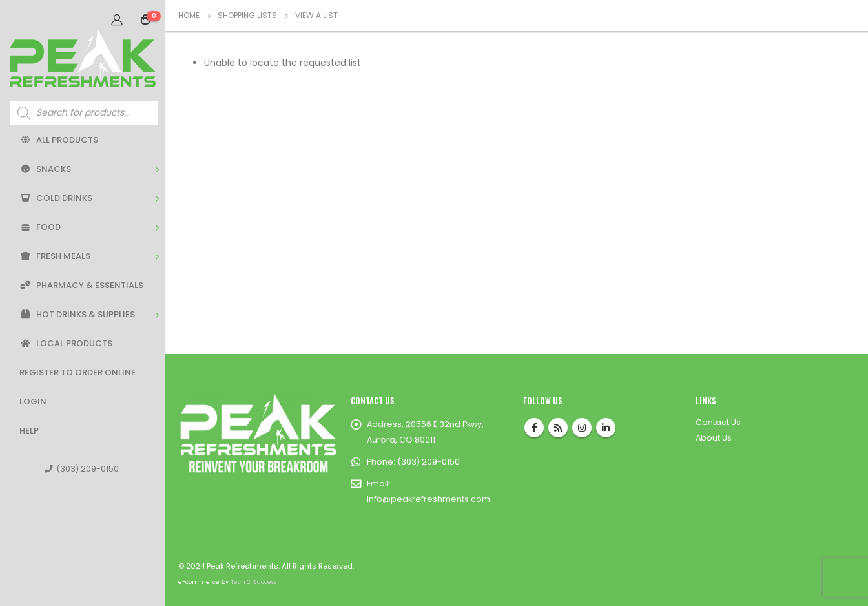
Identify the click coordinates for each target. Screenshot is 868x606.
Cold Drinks (56, 198)
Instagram (582, 428)
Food (40, 227)
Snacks (45, 169)
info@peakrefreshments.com (429, 499)
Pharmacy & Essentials (81, 285)
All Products (59, 140)
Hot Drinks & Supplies (77, 314)
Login (33, 402)
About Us (714, 438)
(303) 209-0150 (82, 469)
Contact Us (718, 422)
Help (29, 431)
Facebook (534, 428)
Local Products (66, 343)
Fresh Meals (55, 256)
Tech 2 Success (253, 582)
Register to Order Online (77, 372)
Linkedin (606, 428)
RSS (558, 428)
